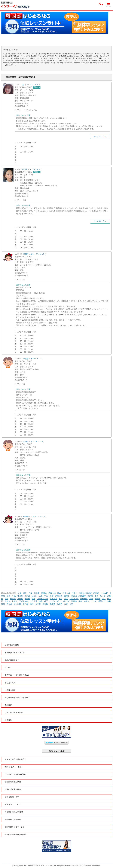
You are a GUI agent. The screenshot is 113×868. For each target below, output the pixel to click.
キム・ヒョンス (37, 442)
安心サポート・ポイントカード (17, 698)
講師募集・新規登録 (13, 819)
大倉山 (74, 596)
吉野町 (27, 599)
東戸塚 (25, 604)
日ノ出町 (17, 604)
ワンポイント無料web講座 (15, 774)
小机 (14, 596)
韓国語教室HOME (12, 645)
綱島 (80, 601)
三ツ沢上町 (54, 601)
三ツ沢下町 (65, 601)
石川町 (96, 593)
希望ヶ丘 (102, 601)
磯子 (46, 601)
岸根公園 (59, 596)
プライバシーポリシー (14, 713)
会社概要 (8, 705)
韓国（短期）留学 (12, 797)
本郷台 (7, 601)
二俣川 (74, 593)
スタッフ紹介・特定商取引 (15, 759)
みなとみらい (43, 599)
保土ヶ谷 (66, 593)
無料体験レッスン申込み (15, 653)
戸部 (7, 599)
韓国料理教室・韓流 (13, 789)
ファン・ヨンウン (38, 516)
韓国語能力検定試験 (13, 782)
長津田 (37, 593)
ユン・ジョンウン (38, 254)
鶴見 (25, 593)
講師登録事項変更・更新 (15, 827)
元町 (41, 596)
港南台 (27, 596)
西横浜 (67, 596)
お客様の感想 (10, 690)
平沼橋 (74, 601)
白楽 (66, 604)
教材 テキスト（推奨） (14, 767)
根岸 (52, 596)
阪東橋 (45, 604)
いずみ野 (104, 593)
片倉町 (15, 601)
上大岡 (19, 593)
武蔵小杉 (52, 593)
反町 (61, 599)
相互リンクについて (13, 804)
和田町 (20, 599)
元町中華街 (24, 601)
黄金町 (20, 596)
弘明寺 (60, 604)
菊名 (8, 596)
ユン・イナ (34, 85)
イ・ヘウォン (35, 169)
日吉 (71, 604)
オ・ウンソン (36, 359)
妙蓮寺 (97, 599)
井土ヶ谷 (53, 599)
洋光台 (9, 604)
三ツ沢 (34, 596)
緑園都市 (82, 596)
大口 (104, 599)
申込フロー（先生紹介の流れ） (17, 675)
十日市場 (34, 601)
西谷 (32, 604)
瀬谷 (97, 596)
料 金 (7, 668)
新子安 (103, 596)
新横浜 (44, 593)
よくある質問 (10, 683)
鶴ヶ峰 (13, 599)
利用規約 (8, 720)
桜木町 (90, 596)
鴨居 (41, 601)
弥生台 (87, 601)
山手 (66, 599)
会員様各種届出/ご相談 (14, 812)
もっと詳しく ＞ (100, 136)
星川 (91, 599)
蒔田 (34, 599)
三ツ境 (94, 601)
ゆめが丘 (84, 599)
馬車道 (52, 604)
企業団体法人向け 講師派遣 (16, 834)
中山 (46, 596)
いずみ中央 (74, 599)
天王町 (38, 604)
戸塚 (30, 593)
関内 (59, 593)
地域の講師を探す (12, 660)
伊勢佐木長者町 (85, 593)
